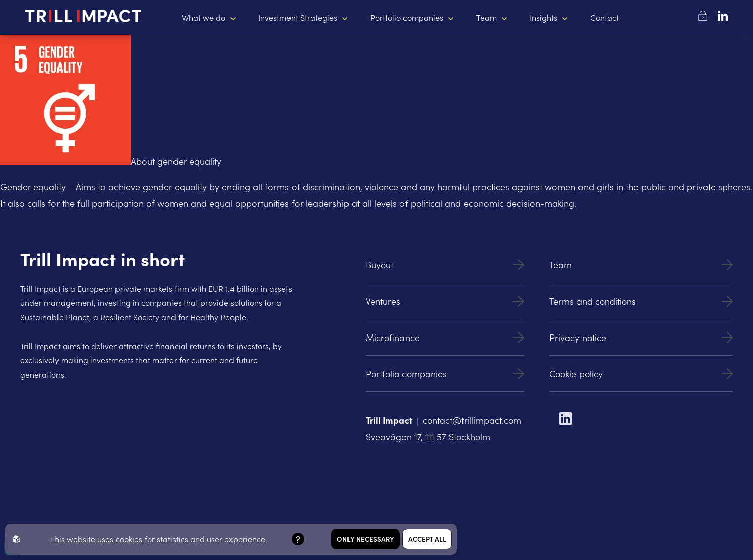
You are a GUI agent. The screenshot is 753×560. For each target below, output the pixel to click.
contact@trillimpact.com (472, 420)
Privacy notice (641, 337)
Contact (604, 17)
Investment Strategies (298, 17)
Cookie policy (641, 374)
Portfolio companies (407, 17)
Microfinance (445, 337)
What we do (204, 17)
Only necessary (366, 539)
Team (486, 17)
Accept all (427, 539)
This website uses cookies (96, 539)
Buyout (445, 265)
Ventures (445, 301)
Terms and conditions (641, 301)
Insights (543, 17)
